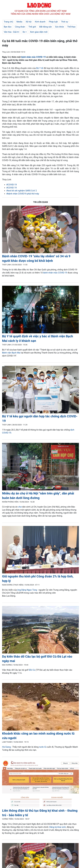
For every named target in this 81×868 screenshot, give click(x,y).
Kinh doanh (40, 22)
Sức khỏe (60, 27)
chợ (20, 507)
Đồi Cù (32, 670)
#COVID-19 (11, 185)
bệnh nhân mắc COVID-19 (33, 57)
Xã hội (29, 22)
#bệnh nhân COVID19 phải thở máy (23, 194)
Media (19, 22)
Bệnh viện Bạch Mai (11, 353)
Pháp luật (53, 22)
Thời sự (65, 22)
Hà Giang (6, 747)
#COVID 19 (11, 188)
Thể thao (71, 27)
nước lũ (43, 747)
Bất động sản (46, 27)
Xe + (25, 32)
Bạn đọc (8, 27)
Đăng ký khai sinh (58, 827)
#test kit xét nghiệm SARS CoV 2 (22, 191)
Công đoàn (20, 27)
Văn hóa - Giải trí (11, 32)
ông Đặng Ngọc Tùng (27, 590)
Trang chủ (8, 22)
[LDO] (40, 230)
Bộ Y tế (40, 68)
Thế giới (32, 27)
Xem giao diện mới (39, 32)
